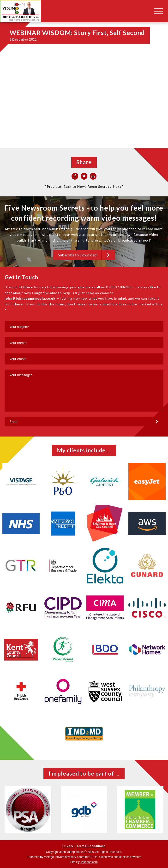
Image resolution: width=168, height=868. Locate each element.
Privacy (68, 846)
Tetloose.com (89, 862)
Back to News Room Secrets (87, 186)
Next (118, 186)
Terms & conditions (91, 846)
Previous (53, 186)
